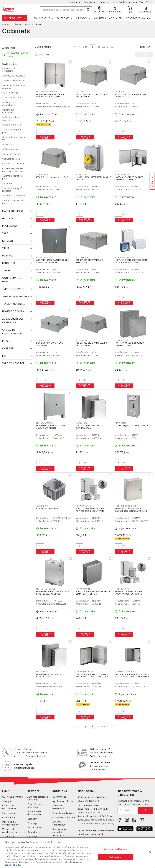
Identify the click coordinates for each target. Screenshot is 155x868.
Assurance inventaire (58, 807)
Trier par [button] (145, 47)
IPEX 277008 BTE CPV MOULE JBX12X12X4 (50, 344)
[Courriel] (128, 810)
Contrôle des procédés (35, 805)
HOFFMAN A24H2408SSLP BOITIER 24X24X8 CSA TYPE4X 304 (53, 593)
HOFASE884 (42, 672)
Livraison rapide (23, 764)
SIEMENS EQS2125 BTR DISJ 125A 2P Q (133, 426)
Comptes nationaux (63, 813)
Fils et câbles (35, 828)
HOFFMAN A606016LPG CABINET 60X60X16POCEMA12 (52, 427)
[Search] (66, 10)
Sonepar (7, 801)
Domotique (34, 832)
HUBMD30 (81, 175)
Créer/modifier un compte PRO (128, 2)
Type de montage (13, 363)
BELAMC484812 (44, 257)
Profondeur (10, 226)
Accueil (5, 24)
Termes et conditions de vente (14, 831)
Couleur (8, 348)
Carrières (100, 18)
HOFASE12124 (122, 340)
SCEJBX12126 (82, 257)
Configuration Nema (12, 280)
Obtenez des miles (100, 762)
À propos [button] (82, 18)
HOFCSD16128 (122, 175)
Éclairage (32, 823)
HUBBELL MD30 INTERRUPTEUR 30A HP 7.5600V (94, 178)
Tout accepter (115, 857)
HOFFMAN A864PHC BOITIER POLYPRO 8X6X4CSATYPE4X (128, 593)
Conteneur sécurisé (64, 817)
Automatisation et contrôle (38, 798)
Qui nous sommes (12, 797)
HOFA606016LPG (45, 423)
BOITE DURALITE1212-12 (47, 509)
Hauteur (8, 218)
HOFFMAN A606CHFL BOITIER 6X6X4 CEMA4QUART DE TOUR (93, 593)
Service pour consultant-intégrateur (60, 832)
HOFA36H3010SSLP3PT (126, 506)
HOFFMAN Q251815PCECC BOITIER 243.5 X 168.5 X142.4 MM (131, 261)
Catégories (10, 64)
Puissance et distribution (35, 813)
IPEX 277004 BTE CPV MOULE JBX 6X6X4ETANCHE (91, 96)
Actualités (116, 18)
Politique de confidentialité (10, 823)
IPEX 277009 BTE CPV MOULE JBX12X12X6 (89, 261)
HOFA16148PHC (83, 506)
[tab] (17, 48)
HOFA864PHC (122, 589)
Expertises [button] (63, 18)
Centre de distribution (9, 807)
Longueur (9, 263)
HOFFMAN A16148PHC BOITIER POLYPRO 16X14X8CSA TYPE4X (90, 510)
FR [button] (147, 2)
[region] (77, 853)
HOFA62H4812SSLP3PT (48, 92)
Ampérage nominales (16, 296)
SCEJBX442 (42, 175)
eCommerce (59, 797)
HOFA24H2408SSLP (46, 589)
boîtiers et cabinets (22, 24)
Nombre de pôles (13, 311)
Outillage (32, 837)
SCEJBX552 (81, 340)
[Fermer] (150, 852)
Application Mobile (63, 801)
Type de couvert (13, 289)
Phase (6, 341)
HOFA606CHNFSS (85, 672)
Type (5, 233)
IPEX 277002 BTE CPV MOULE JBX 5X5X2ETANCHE (91, 344)
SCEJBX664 (81, 92)
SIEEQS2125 (121, 423)
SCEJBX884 (121, 92)
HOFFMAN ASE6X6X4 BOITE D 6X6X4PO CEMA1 (90, 427)
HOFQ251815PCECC (125, 257)
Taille (6, 248)
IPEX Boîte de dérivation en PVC (52, 177)
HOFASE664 (82, 423)
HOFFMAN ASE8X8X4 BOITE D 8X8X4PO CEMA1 (50, 676)
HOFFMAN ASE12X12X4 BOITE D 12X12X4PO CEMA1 (129, 344)
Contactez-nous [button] (137, 18)
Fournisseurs (90, 2)
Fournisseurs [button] (42, 18)
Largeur (8, 241)
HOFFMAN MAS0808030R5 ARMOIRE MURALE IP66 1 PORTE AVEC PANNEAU (133, 676)
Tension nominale (14, 304)
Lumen (6, 791)
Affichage (9, 48)
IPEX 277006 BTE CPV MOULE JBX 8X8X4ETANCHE (130, 96)
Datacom (32, 819)
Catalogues (105, 2)
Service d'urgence (24, 749)
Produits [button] (15, 18)
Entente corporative (59, 823)
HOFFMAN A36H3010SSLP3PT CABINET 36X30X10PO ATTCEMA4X (131, 510)
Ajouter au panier (45, 137)
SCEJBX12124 (43, 340)
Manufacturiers (13, 211)
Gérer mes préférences (116, 849)
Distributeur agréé (100, 749)
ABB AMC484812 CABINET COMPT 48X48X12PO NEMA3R (53, 261)
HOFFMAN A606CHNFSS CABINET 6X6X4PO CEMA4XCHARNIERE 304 (92, 676)
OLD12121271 (42, 506)
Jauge (6, 270)
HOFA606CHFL (83, 589)
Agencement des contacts (13, 321)
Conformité (9, 817)
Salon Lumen (74, 2)
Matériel (8, 256)
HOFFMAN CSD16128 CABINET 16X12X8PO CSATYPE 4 (129, 178)
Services (34, 791)
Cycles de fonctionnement (13, 332)
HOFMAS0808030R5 (125, 672)
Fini (4, 356)
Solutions (60, 791)
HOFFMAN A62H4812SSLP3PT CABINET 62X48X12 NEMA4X (50, 96)
